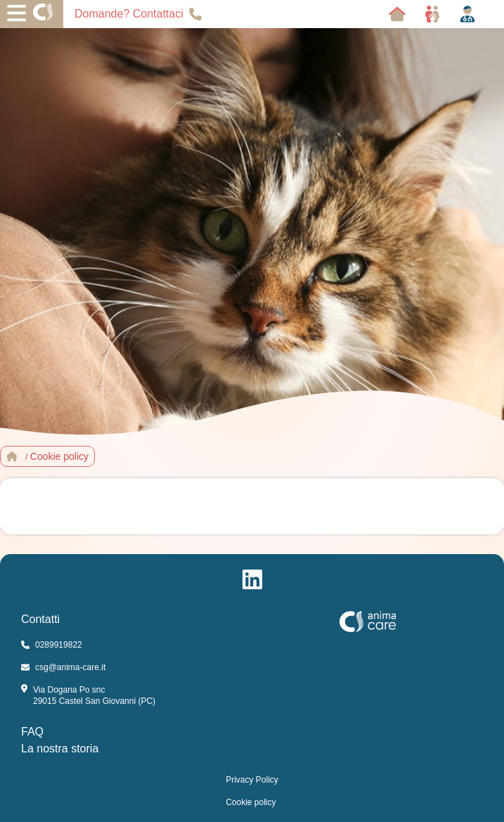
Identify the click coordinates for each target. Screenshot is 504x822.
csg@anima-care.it (63, 667)
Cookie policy (251, 802)
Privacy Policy (252, 780)
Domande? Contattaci (138, 14)
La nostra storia (60, 749)
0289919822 (52, 645)
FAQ (32, 732)
